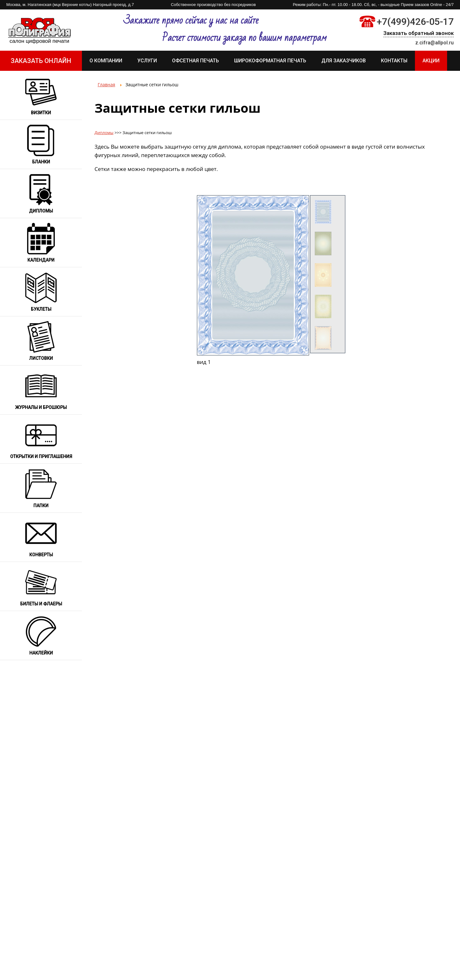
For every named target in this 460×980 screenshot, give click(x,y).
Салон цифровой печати (39, 41)
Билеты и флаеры (41, 604)
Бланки (41, 162)
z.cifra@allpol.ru (434, 43)
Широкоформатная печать (270, 61)
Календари (41, 260)
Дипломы (41, 211)
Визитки (41, 113)
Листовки (41, 358)
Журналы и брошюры (41, 407)
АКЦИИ (431, 61)
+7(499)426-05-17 (415, 22)
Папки (41, 506)
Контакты (394, 61)
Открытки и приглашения (41, 456)
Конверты (41, 555)
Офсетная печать (195, 61)
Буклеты (41, 309)
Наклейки (41, 653)
